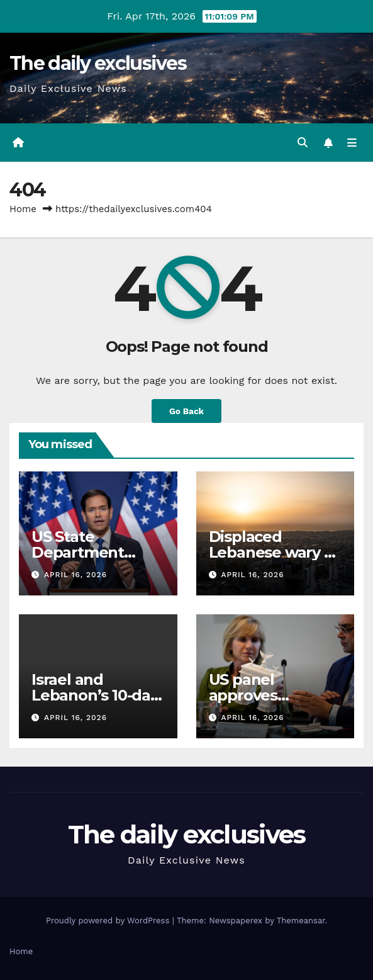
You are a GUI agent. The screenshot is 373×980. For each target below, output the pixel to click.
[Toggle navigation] (352, 143)
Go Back (186, 411)
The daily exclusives (98, 63)
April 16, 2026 (75, 575)
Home (23, 209)
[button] (303, 143)
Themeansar (301, 921)
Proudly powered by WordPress (109, 921)
